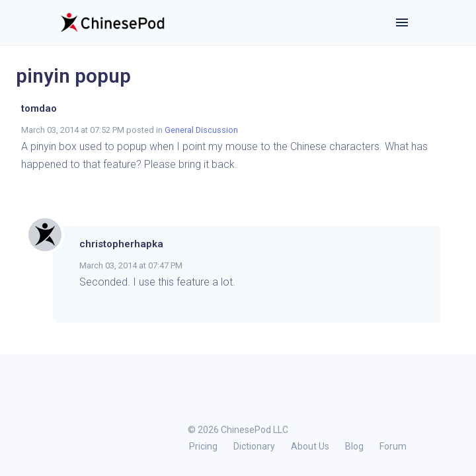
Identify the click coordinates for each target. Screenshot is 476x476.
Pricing (203, 446)
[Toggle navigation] (402, 22)
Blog (354, 446)
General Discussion (201, 130)
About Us (310, 446)
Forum (393, 446)
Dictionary (254, 446)
